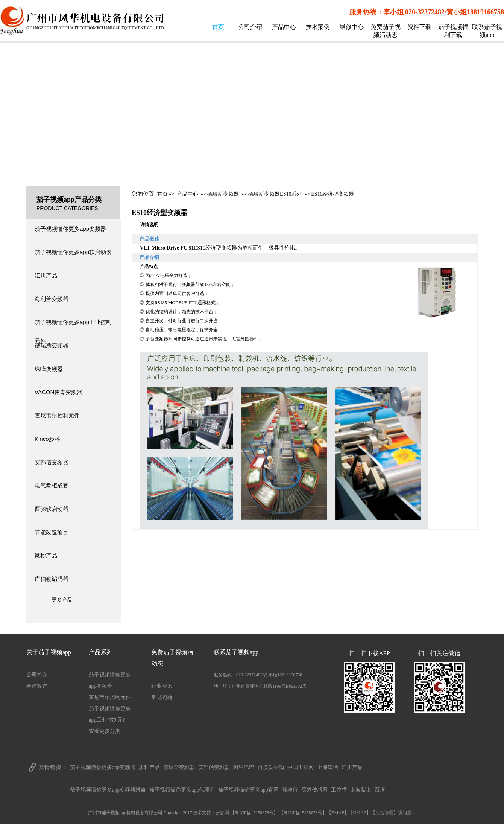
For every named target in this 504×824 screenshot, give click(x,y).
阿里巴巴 (244, 767)
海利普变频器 (52, 299)
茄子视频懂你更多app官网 (248, 790)
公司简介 (37, 675)
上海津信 (328, 767)
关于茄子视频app (49, 652)
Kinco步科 (47, 439)
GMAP (360, 813)
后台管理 (384, 813)
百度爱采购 (271, 767)
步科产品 (149, 767)
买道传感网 (314, 790)
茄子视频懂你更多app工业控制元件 (73, 325)
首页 (218, 27)
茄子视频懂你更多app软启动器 (73, 252)
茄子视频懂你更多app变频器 (70, 229)
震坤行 (290, 790)
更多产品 (62, 600)
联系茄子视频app (487, 31)
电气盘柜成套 (52, 485)
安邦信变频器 (52, 462)
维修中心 (352, 27)
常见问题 (162, 697)
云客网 (222, 813)
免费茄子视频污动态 (386, 31)
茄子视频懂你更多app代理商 (182, 790)
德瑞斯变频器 (52, 345)
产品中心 (284, 27)
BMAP (338, 813)
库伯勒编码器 (52, 579)
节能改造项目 (52, 532)
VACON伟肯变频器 (58, 392)
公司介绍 (250, 27)
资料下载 (419, 27)
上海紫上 (361, 790)
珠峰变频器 (49, 369)
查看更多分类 (105, 731)
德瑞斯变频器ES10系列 (275, 194)
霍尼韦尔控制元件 (57, 415)
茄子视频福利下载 (453, 31)
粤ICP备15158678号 (254, 813)
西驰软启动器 (52, 509)
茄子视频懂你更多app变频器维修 (108, 790)
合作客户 (37, 686)
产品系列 (101, 652)
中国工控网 (301, 767)
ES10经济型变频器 (332, 194)
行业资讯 (162, 686)
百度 (380, 790)
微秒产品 (46, 555)
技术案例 (318, 27)
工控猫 (339, 790)
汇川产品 (46, 275)
